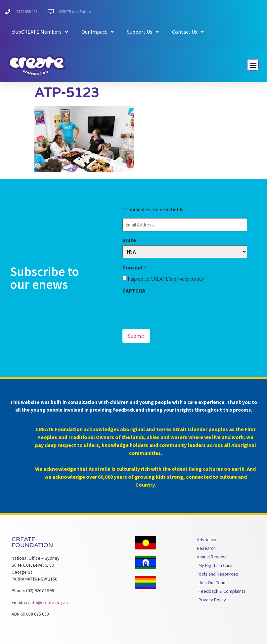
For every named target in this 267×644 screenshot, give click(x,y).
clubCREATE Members (40, 32)
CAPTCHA (134, 291)
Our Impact (98, 32)
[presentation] (173, 309)
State (129, 240)
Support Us (143, 32)
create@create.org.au (46, 602)
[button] (253, 65)
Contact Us (188, 32)
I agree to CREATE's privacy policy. (166, 279)
